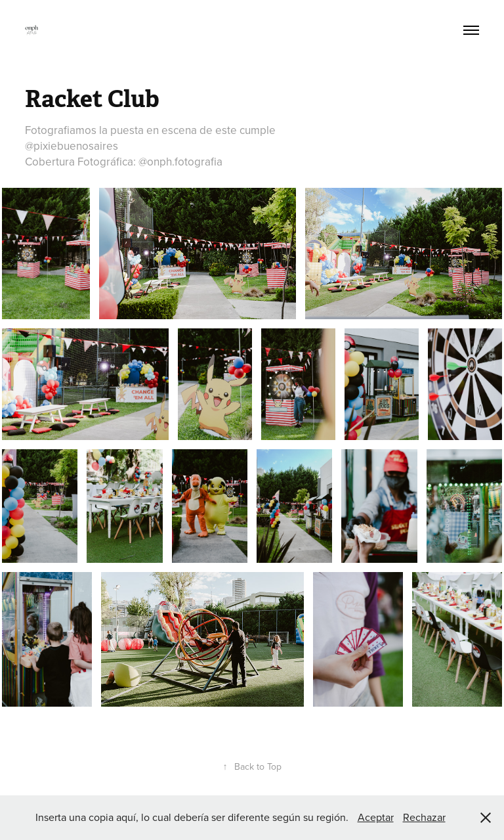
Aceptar (376, 817)
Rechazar (424, 817)
